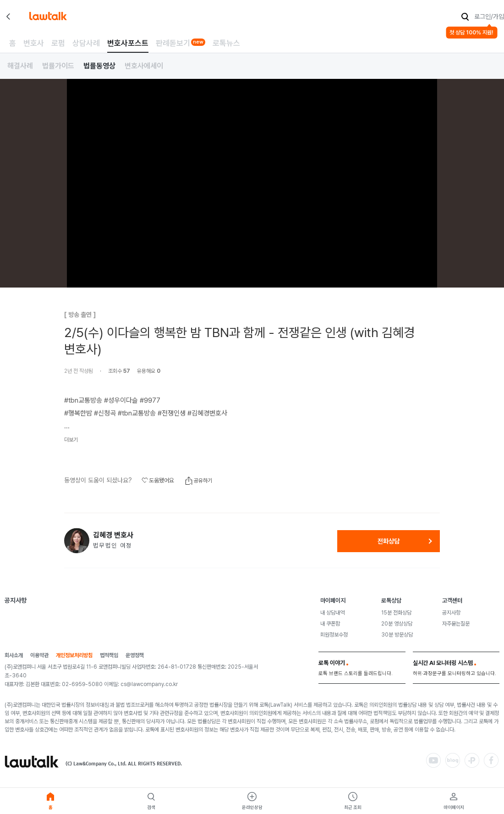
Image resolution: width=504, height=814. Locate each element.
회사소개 (14, 656)
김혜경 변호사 (113, 535)
